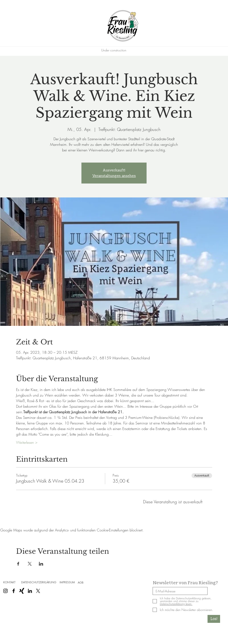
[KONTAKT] (9, 582)
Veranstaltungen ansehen (114, 176)
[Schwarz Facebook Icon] (14, 591)
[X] (38, 591)
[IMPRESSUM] (67, 582)
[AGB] (80, 583)
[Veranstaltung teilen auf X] (30, 564)
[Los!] (214, 619)
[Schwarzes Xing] (22, 591)
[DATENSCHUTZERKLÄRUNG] (39, 582)
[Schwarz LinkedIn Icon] (30, 591)
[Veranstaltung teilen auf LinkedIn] (41, 564)
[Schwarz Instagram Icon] (5, 591)
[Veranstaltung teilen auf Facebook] (18, 564)
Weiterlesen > (27, 442)
